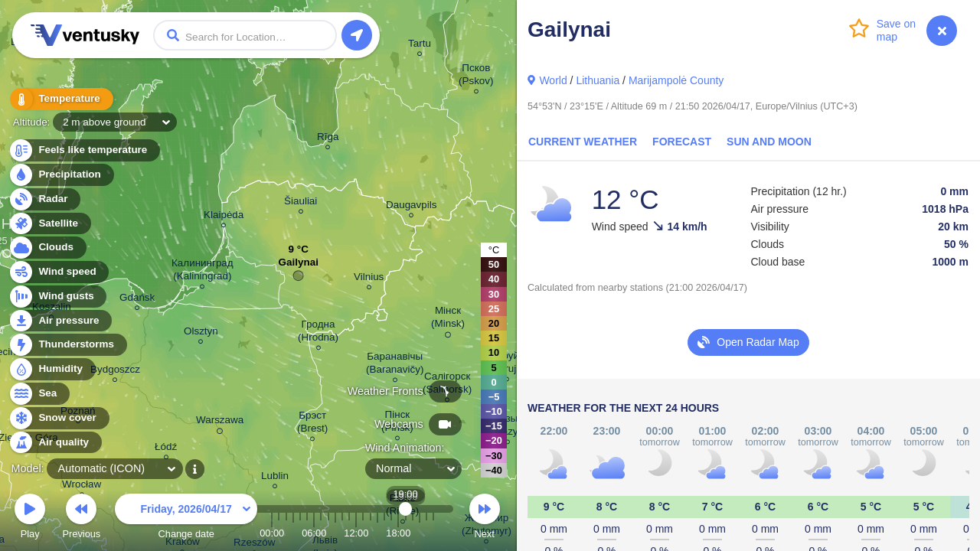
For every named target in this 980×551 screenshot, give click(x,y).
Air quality (55, 443)
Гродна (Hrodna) (318, 333)
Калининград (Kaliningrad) (203, 272)
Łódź (166, 449)
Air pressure (60, 321)
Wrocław (82, 486)
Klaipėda (224, 217)
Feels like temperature (84, 150)
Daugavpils (411, 207)
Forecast (682, 142)
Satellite (49, 224)
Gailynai (299, 266)
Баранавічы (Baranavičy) (395, 365)
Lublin (275, 478)
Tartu (420, 46)
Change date (186, 518)
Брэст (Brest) (312, 424)
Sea (39, 394)
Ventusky (83, 35)
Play (30, 518)
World (553, 80)
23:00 (433, 533)
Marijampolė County (676, 80)
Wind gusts (57, 297)
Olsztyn (201, 333)
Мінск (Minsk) (448, 320)
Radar (44, 199)
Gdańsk (137, 300)
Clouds (47, 248)
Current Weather (583, 142)
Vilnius (369, 279)
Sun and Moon (769, 142)
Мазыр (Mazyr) (508, 427)
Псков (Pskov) (476, 77)
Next (485, 518)
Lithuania (598, 80)
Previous (81, 518)
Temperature (60, 99)
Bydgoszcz (115, 372)
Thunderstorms (67, 345)
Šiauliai (301, 203)
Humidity (52, 369)
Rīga (328, 139)
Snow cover (59, 418)
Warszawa (220, 422)
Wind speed (59, 272)
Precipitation (61, 175)
